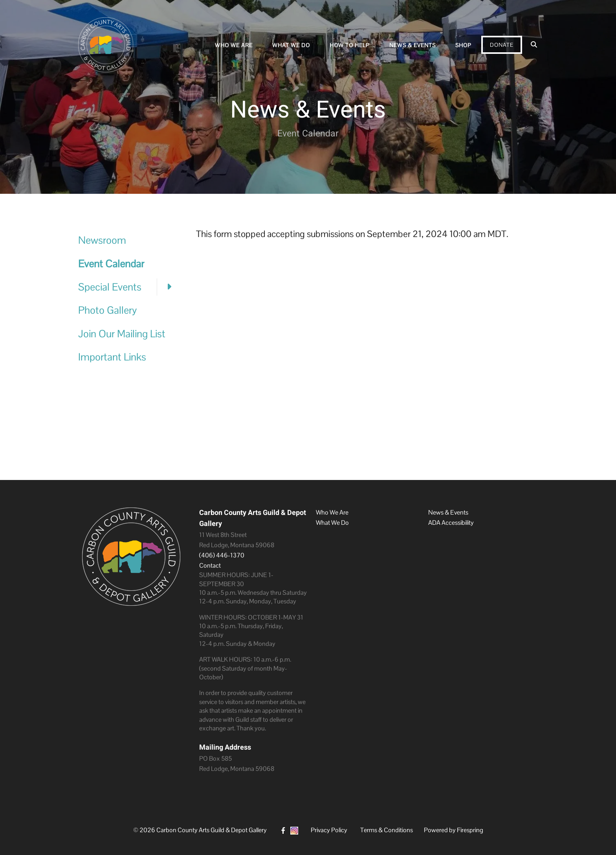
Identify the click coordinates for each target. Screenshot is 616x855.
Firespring (470, 830)
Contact (210, 565)
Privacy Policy (329, 830)
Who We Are (234, 45)
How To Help (350, 45)
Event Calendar (111, 264)
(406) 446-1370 (222, 555)
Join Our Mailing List (122, 334)
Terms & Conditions (387, 830)
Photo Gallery (107, 310)
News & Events (412, 45)
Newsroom (102, 240)
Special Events (129, 287)
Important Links (112, 357)
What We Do (291, 45)
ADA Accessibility (451, 523)
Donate (502, 45)
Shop (463, 45)
